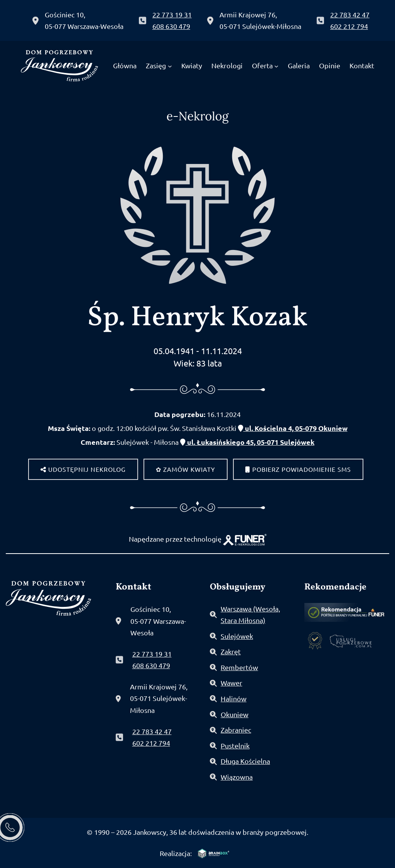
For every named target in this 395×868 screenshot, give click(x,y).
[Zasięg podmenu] (170, 66)
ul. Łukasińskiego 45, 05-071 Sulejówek (247, 442)
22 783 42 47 (350, 14)
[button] (22, 820)
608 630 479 (171, 26)
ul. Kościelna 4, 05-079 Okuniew (293, 428)
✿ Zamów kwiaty (186, 469)
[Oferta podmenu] (276, 66)
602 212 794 (349, 26)
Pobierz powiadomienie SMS (298, 469)
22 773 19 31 (172, 14)
